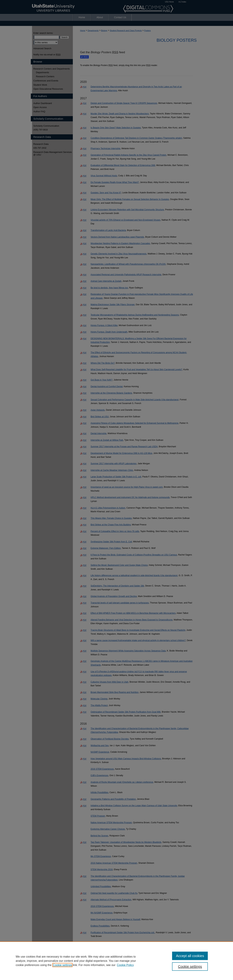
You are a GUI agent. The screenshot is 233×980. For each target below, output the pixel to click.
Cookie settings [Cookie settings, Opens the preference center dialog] (190, 967)
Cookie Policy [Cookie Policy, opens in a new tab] (125, 965)
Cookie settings (62, 965)
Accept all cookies (190, 956)
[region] (116, 961)
